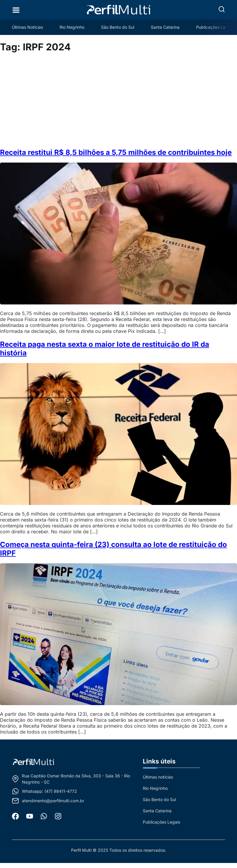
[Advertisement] (119, 101)
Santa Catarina (165, 27)
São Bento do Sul (118, 27)
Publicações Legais (215, 27)
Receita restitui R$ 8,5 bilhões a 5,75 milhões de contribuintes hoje (116, 152)
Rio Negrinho (72, 27)
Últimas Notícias (27, 27)
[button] (222, 9)
